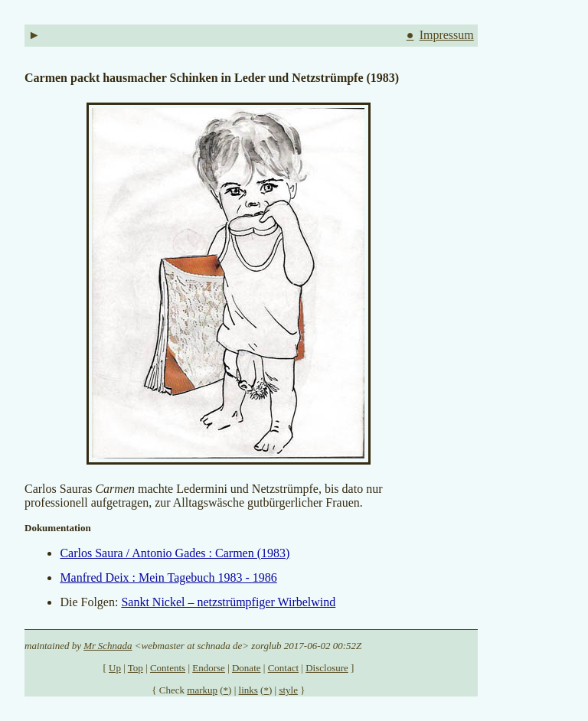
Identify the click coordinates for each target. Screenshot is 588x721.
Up (115, 668)
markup (202, 690)
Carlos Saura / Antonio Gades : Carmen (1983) (175, 553)
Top (136, 668)
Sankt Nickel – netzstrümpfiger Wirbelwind (228, 602)
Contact (283, 668)
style (288, 690)
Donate (247, 668)
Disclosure (327, 668)
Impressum (447, 35)
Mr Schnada (108, 646)
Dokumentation (58, 528)
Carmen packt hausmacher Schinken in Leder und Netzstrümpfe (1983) (212, 78)
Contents (168, 668)
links (248, 690)
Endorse (209, 668)
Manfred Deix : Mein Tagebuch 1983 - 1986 (168, 577)
